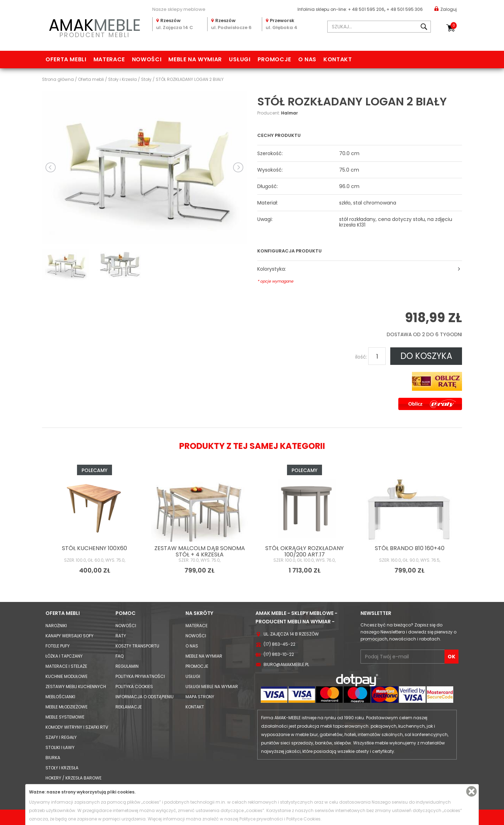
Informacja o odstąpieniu (145, 697)
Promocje (274, 59)
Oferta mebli (66, 59)
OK (451, 657)
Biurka (53, 758)
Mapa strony (200, 697)
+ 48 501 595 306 (405, 9)
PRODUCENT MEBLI (94, 27)
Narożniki (56, 626)
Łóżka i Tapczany (64, 656)
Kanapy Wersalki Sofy (69, 636)
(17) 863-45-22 (279, 644)
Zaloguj (446, 9)
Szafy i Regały (61, 737)
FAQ (120, 656)
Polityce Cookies (303, 819)
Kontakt (338, 59)
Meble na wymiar (195, 59)
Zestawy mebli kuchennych (76, 687)
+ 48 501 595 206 (366, 9)
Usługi (240, 59)
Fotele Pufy (58, 646)
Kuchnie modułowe (66, 676)
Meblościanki (60, 697)
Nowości (147, 59)
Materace (109, 59)
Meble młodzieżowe (66, 707)
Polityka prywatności (140, 676)
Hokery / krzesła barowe (73, 778)
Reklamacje (129, 707)
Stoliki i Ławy (60, 747)
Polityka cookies (134, 687)
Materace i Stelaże (66, 666)
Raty (121, 636)
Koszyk (454, 26)
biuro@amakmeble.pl (286, 664)
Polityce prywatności (261, 819)
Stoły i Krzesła (62, 768)
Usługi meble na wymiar (212, 687)
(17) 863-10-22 (279, 654)
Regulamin (127, 666)
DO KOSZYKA (426, 356)
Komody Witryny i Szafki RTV (77, 727)
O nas (307, 59)
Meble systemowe (65, 717)
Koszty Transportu (137, 646)
